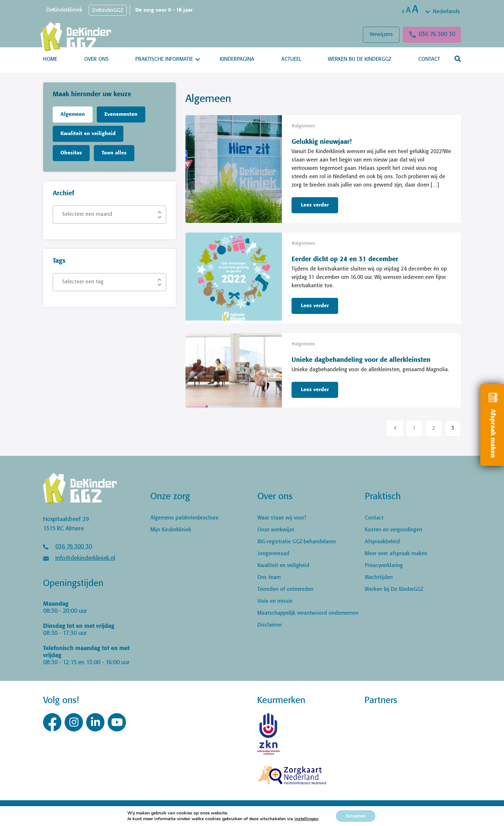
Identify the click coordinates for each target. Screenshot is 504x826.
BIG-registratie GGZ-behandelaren (297, 542)
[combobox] (443, 12)
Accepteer (356, 816)
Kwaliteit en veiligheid (88, 134)
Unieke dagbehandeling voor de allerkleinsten (361, 360)
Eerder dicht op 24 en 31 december (345, 259)
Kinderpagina (237, 59)
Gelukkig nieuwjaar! (322, 142)
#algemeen (303, 126)
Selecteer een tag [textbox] (83, 282)
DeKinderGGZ (108, 10)
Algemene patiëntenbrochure (184, 518)
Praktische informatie (164, 59)
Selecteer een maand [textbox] (87, 214)
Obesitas (71, 153)
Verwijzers (381, 35)
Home (50, 59)
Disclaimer (270, 625)
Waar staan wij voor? (282, 518)
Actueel (291, 59)
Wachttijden (379, 578)
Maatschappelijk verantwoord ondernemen (308, 613)
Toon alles (114, 153)
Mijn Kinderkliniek (171, 530)
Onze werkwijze (276, 530)
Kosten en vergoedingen (393, 530)
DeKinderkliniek (64, 10)
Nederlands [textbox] (446, 12)
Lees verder (315, 205)
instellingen (306, 819)
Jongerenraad (273, 554)
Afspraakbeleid (382, 542)
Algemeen (73, 114)
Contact (429, 59)
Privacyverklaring (384, 566)
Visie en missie (275, 601)
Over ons (96, 59)
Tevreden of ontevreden (285, 589)
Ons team (269, 578)
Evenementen (121, 114)
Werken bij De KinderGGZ (360, 59)
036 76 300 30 (437, 34)
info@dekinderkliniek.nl (85, 558)
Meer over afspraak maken (396, 554)
